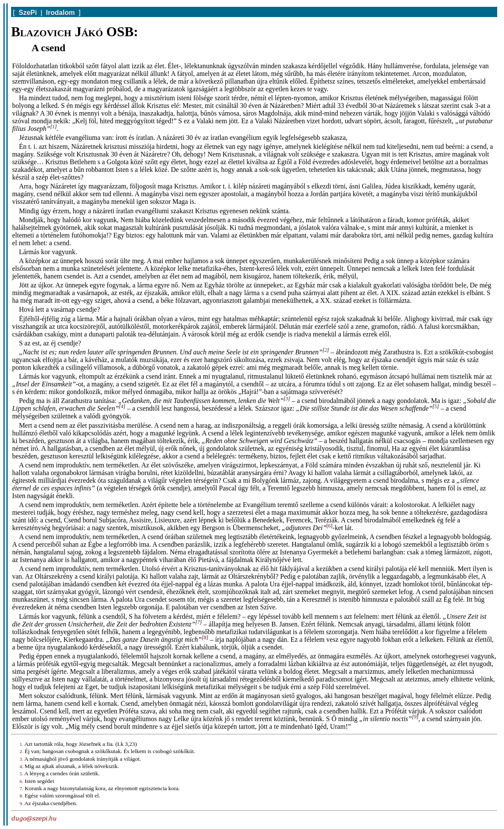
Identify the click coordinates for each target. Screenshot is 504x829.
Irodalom (61, 13)
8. (21, 796)
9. (21, 803)
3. (21, 759)
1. (21, 744)
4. (21, 766)
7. (21, 788)
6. (21, 781)
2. (21, 751)
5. (21, 774)
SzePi (28, 13)
